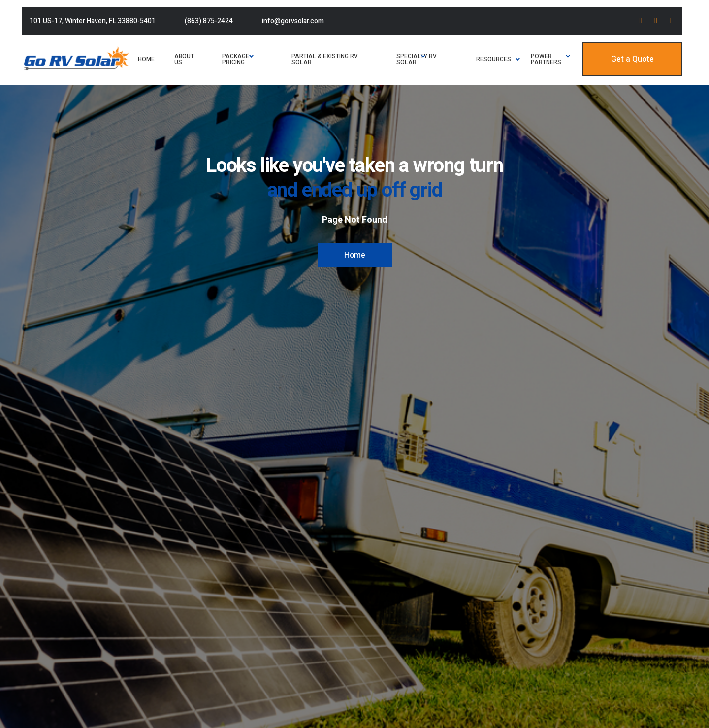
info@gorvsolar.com (293, 21)
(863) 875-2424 (209, 21)
